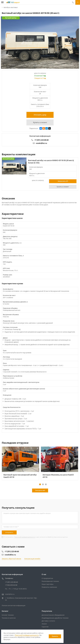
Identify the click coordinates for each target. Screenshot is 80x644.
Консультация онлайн (32, 559)
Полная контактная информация (14, 605)
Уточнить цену (40, 115)
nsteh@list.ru (40, 143)
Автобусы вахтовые (11, 7)
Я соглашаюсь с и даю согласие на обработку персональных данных (36, 537)
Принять (55, 636)
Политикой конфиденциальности (25, 537)
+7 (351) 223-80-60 (40, 140)
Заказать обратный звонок (11, 559)
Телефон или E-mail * (11, 527)
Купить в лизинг (40, 122)
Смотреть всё (40, 490)
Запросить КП (63, 181)
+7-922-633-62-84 (11, 585)
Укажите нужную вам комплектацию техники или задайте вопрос (27, 513)
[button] (40, 484)
